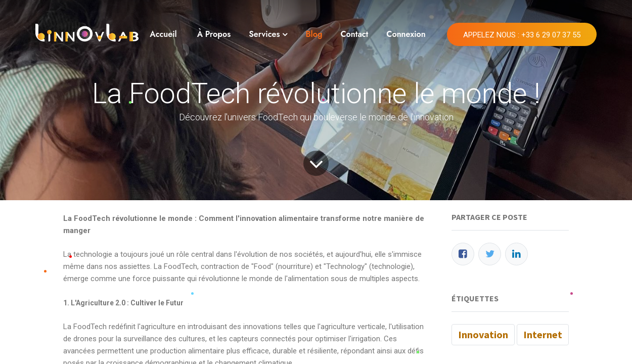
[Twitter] (490, 254)
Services (264, 34)
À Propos (214, 34)
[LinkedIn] (516, 254)
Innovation (483, 334)
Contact (354, 34)
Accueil (163, 34)
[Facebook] (463, 254)
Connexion (406, 34)
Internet (543, 334)
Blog (314, 34)
